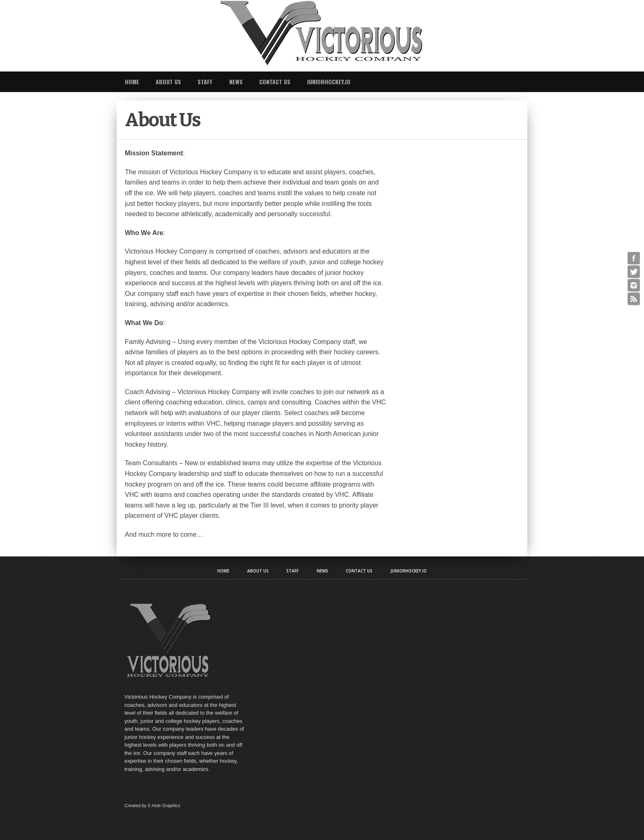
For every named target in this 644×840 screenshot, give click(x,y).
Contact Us (275, 82)
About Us (168, 82)
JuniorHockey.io (329, 82)
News (236, 82)
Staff (205, 82)
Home (132, 82)
